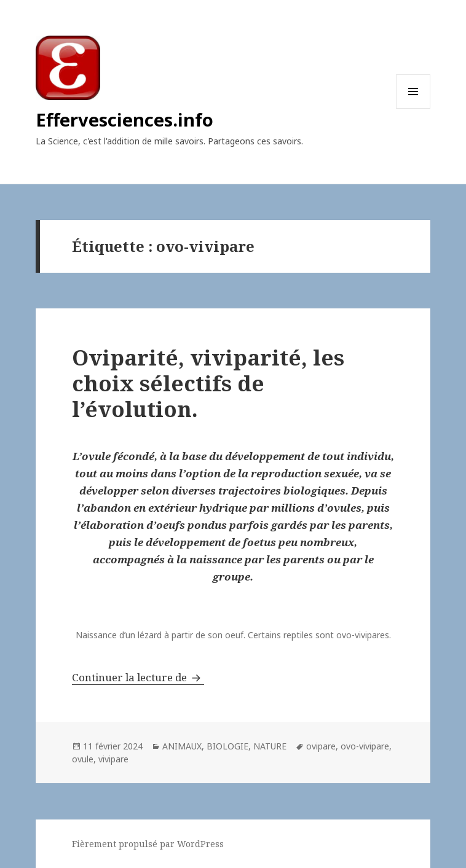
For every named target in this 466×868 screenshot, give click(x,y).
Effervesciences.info (124, 119)
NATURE (270, 746)
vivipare (113, 759)
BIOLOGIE (227, 746)
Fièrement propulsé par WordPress (148, 844)
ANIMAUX (182, 746)
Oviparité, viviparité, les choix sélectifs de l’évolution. (208, 383)
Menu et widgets (413, 108)
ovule (83, 759)
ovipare (321, 746)
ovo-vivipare (365, 746)
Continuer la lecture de (138, 677)
